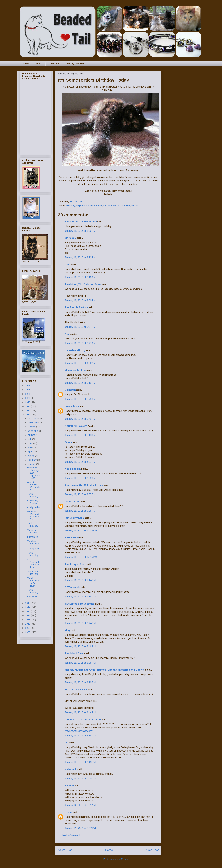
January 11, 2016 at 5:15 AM (80, 383)
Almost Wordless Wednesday (34, 486)
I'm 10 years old (112, 206)
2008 (28, 632)
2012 (28, 615)
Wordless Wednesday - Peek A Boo (34, 515)
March (31, 456)
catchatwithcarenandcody (79, 731)
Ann (67, 334)
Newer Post (66, 850)
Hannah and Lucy (75, 350)
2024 (28, 386)
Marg (68, 630)
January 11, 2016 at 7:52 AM (80, 478)
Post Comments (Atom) (116, 859)
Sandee (69, 786)
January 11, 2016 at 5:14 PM (80, 736)
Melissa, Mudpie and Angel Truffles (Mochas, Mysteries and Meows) (105, 670)
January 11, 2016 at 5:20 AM (80, 399)
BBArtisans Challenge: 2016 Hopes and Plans (34, 473)
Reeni (68, 812)
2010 (28, 624)
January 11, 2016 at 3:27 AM (80, 343)
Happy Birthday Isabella (89, 206)
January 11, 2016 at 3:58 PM (80, 663)
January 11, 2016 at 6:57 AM (80, 462)
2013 (28, 611)
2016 (28, 415)
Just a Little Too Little (33, 573)
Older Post (152, 850)
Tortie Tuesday (33, 495)
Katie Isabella (73, 469)
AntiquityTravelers (76, 426)
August (32, 435)
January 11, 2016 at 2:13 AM (80, 257)
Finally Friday (34, 507)
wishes (135, 206)
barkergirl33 (72, 502)
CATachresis (72, 587)
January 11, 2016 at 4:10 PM (80, 682)
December (33, 418)
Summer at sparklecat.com (81, 222)
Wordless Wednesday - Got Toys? (34, 582)
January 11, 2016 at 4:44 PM (80, 712)
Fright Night (33, 537)
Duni (67, 265)
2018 (28, 406)
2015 (28, 603)
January (32, 464)
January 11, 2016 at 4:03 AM (80, 363)
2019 (28, 402)
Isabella (126, 206)
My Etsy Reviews (75, 64)
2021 (28, 394)
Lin (67, 743)
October (32, 427)
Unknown (70, 390)
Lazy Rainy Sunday (33, 502)
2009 (28, 628)
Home (26, 64)
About (39, 64)
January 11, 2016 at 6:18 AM (80, 435)
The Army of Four (75, 564)
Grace (68, 442)
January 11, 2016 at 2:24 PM (80, 623)
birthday (71, 206)
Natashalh (71, 769)
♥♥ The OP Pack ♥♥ (76, 690)
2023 (28, 390)
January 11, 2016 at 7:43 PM (80, 762)
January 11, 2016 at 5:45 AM (80, 419)
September (33, 431)
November (33, 422)
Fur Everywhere (74, 518)
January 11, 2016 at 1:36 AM (80, 231)
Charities (54, 64)
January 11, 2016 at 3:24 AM (80, 327)
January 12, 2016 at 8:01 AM (80, 805)
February (33, 460)
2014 (28, 607)
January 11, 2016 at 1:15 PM (80, 597)
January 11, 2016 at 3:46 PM (80, 646)
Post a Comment (71, 835)
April (30, 452)
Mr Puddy (70, 238)
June (31, 443)
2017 (28, 411)
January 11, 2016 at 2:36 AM (80, 300)
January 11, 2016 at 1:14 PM (80, 580)
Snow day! (32, 597)
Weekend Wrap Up (33, 531)
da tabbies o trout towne (79, 604)
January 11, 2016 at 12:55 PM (81, 557)
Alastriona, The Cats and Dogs (83, 284)
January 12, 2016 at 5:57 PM (80, 828)
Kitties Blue (72, 538)
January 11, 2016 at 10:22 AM (81, 531)
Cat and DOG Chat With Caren (83, 720)
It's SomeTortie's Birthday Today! (34, 563)
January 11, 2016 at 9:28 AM (80, 511)
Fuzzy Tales (72, 406)
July (30, 439)
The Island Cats (74, 653)
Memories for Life (75, 370)
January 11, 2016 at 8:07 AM (80, 494)
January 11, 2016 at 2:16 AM (80, 277)
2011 (28, 620)
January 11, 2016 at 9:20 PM (80, 779)
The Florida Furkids (76, 307)
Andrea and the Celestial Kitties (84, 485)
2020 (28, 398)
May (30, 447)
